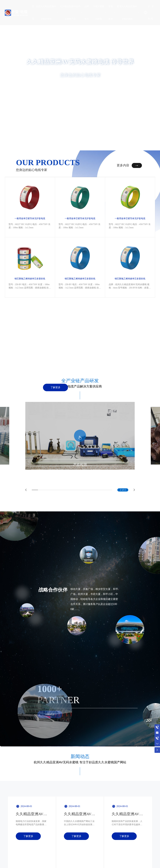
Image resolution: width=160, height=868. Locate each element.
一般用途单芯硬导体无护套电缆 (30, 210)
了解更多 (55, 370)
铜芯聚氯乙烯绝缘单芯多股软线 (30, 262)
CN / (150, 12)
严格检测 (80, 447)
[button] (134, 140)
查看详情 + (80, 88)
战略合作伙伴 (53, 572)
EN (152, 12)
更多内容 (123, 165)
